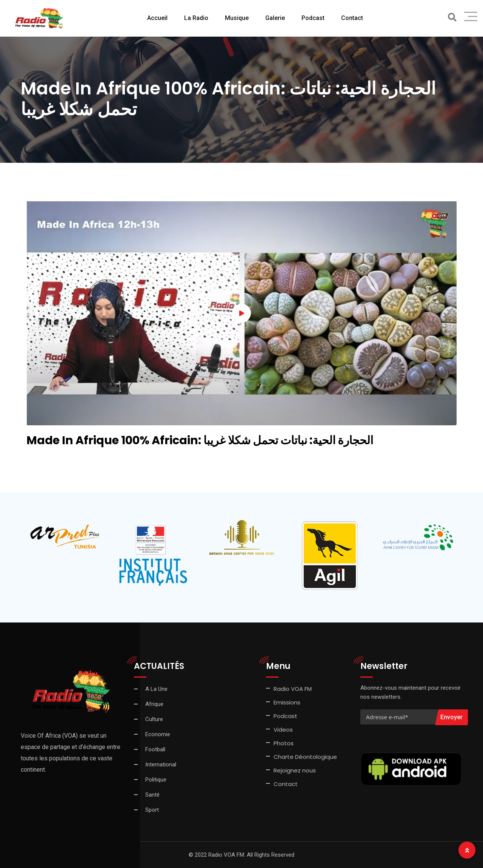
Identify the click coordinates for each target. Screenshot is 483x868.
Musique (237, 18)
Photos (284, 743)
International (161, 765)
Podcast (313, 18)
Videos (283, 730)
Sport (152, 810)
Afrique (154, 704)
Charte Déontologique (306, 757)
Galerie (275, 18)
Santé (152, 795)
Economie (158, 734)
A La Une (156, 689)
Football (155, 749)
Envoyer (451, 717)
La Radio (196, 18)
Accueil (157, 18)
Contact (352, 18)
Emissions (287, 702)
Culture (154, 719)
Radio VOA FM (293, 689)
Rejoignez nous (295, 770)
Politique (156, 780)
